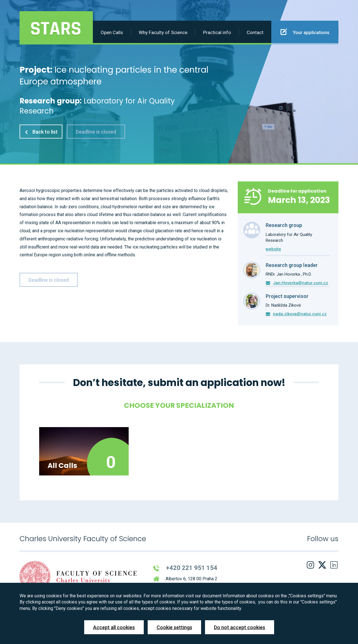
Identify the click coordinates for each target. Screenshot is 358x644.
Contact (255, 32)
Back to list (41, 132)
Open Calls (112, 32)
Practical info (217, 32)
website (273, 249)
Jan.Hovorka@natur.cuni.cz (301, 283)
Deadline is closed (96, 132)
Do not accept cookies (240, 627)
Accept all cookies (114, 627)
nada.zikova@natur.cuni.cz (300, 314)
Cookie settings (174, 627)
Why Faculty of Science (163, 32)
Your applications (305, 32)
